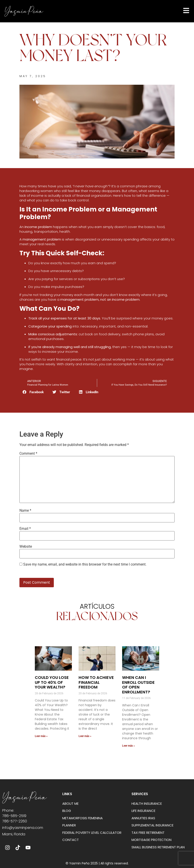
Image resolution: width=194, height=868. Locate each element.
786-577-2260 (15, 821)
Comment (28, 454)
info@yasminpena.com (23, 828)
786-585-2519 (14, 816)
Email (25, 529)
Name (25, 511)
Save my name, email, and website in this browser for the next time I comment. (85, 564)
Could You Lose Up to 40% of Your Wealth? (52, 682)
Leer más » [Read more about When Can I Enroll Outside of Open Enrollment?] (128, 746)
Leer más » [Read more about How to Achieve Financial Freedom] (85, 736)
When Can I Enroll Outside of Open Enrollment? (138, 685)
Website (26, 547)
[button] (33, 392)
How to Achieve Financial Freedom (96, 682)
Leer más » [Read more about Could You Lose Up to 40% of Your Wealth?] (41, 736)
